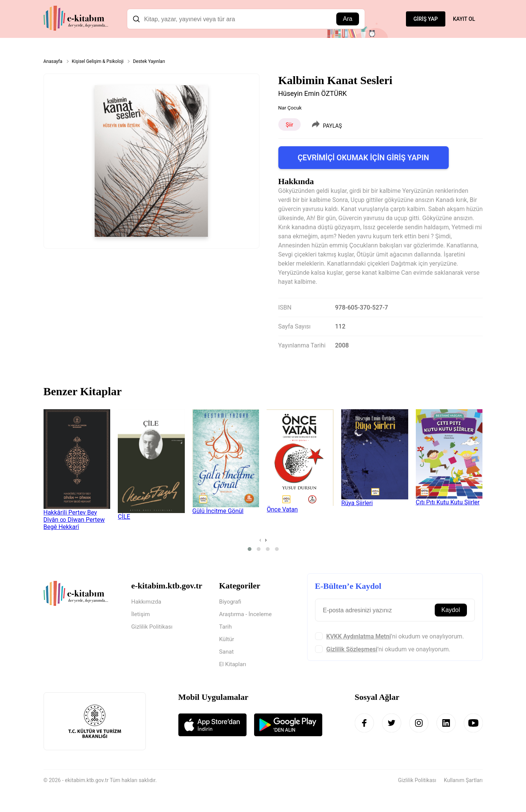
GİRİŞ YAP (426, 19)
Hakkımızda (147, 602)
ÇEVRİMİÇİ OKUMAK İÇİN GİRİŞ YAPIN (363, 158)
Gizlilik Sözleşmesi (352, 649)
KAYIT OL (464, 19)
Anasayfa (53, 61)
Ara (348, 19)
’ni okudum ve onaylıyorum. (395, 636)
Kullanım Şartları (463, 782)
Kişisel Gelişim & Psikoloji (98, 61)
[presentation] (260, 540)
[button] (250, 549)
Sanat (227, 653)
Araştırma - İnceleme (247, 615)
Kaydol (451, 610)
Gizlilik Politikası (153, 628)
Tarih (226, 628)
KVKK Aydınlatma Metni (359, 636)
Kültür (227, 641)
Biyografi (231, 602)
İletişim (141, 615)
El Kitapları (234, 666)
